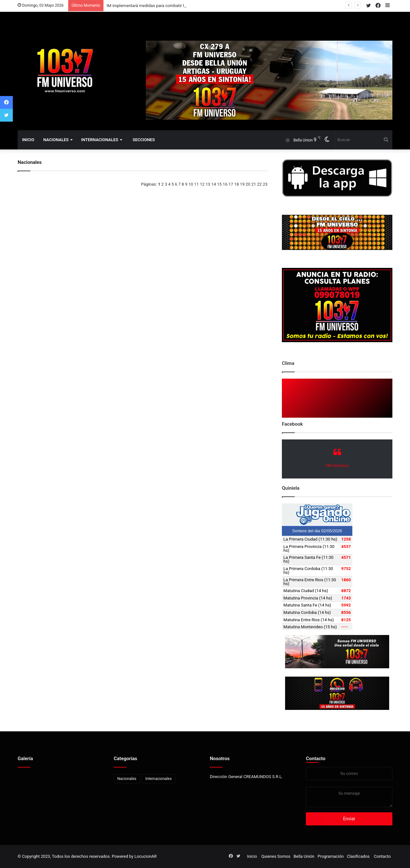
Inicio (28, 140)
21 (254, 184)
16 (225, 184)
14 (214, 184)
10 (191, 184)
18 (237, 184)
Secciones (144, 140)
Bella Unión (304, 856)
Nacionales (56, 140)
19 (242, 184)
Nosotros (220, 759)
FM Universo (337, 466)
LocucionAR (146, 856)
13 (208, 184)
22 (260, 184)
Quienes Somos (276, 856)
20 (248, 184)
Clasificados (358, 856)
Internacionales (100, 140)
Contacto (316, 759)
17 (231, 184)
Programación (330, 856)
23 (265, 184)
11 (197, 184)
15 (220, 184)
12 (202, 184)
